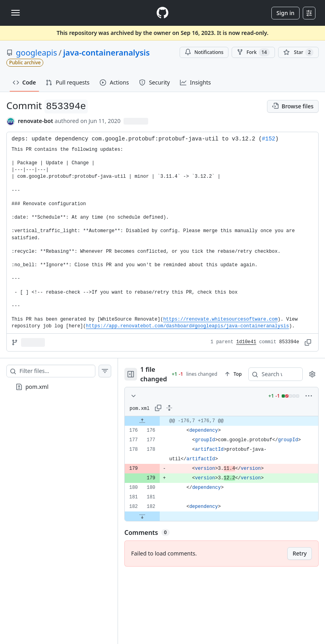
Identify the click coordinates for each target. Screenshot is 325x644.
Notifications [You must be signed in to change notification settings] (204, 52)
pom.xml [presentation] (37, 386)
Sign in (285, 13)
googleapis (37, 53)
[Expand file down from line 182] (142, 516)
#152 (269, 139)
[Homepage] (162, 13)
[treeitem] (59, 387)
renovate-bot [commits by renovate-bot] (36, 121)
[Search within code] (258, 374)
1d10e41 (246, 342)
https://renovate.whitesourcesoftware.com (221, 319)
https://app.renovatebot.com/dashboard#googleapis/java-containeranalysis (187, 326)
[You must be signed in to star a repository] (298, 52)
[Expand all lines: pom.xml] (169, 408)
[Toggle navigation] (15, 13)
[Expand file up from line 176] (142, 421)
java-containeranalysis (106, 53)
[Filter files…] (57, 371)
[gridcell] (222, 421)
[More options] (309, 396)
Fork (253, 52)
